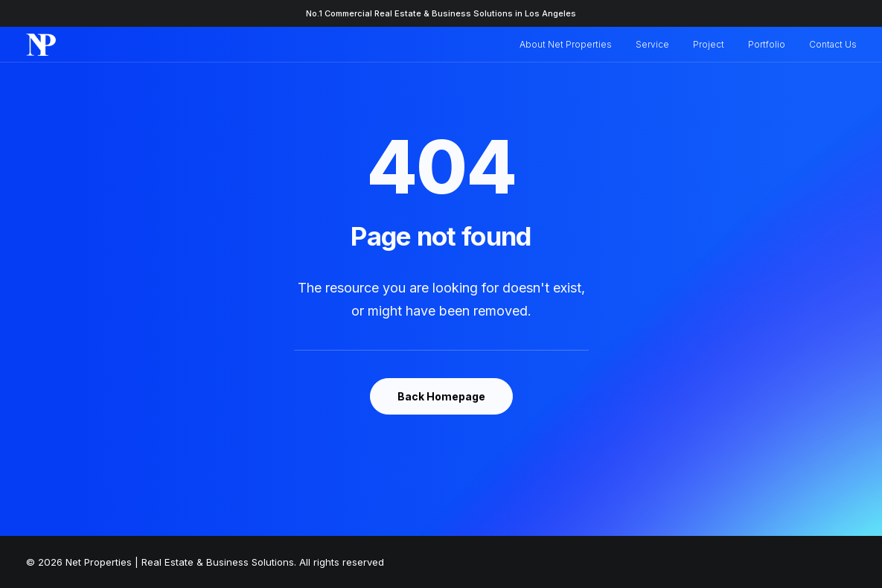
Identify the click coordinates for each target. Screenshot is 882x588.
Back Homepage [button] (441, 396)
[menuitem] (571, 45)
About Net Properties (566, 44)
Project (709, 44)
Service (652, 44)
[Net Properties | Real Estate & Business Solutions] (41, 45)
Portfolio (767, 44)
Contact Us (833, 44)
